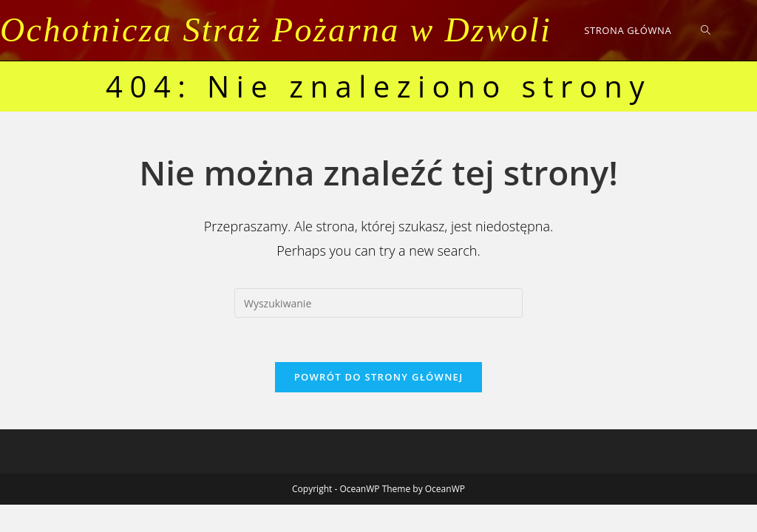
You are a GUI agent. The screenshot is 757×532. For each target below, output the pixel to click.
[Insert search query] (378, 303)
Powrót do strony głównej (379, 377)
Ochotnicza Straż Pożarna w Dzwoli (276, 30)
